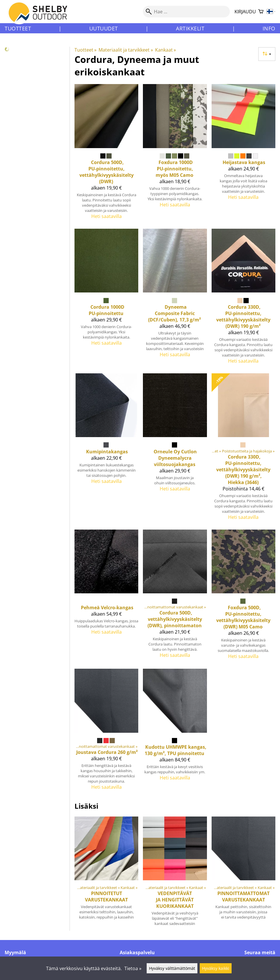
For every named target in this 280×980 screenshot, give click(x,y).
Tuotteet (18, 28)
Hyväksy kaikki (216, 968)
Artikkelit (190, 28)
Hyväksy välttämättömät (172, 968)
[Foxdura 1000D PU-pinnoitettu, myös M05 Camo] (175, 154)
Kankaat (166, 50)
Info (269, 28)
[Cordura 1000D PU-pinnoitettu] (106, 299)
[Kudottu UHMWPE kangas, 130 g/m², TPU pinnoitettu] (175, 732)
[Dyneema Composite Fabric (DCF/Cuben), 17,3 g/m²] (175, 299)
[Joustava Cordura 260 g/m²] (106, 732)
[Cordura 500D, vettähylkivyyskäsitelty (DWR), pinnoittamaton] (175, 597)
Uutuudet (104, 28)
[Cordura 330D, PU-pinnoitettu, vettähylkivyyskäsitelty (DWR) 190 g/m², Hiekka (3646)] (243, 449)
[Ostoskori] (261, 12)
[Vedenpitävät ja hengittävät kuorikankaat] (175, 874)
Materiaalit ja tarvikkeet (126, 50)
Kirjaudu (245, 12)
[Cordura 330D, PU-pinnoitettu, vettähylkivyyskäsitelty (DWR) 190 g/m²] (243, 299)
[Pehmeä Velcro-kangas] (106, 597)
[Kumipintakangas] (106, 449)
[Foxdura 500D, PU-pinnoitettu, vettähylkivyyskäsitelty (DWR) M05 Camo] (243, 597)
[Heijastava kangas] (243, 154)
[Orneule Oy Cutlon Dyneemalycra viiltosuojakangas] (175, 449)
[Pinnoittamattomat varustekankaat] (243, 874)
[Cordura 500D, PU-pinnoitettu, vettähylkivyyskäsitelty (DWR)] (106, 154)
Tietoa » (133, 968)
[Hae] (186, 12)
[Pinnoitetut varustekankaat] (106, 874)
